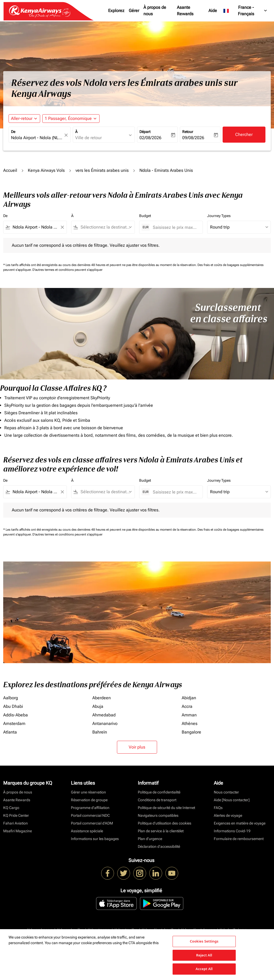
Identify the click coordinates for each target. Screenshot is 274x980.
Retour (188, 132)
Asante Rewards (185, 11)
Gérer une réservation (88, 792)
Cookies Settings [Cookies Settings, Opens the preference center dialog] (204, 941)
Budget (145, 216)
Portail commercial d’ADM (92, 823)
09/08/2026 (193, 138)
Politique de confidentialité (159, 792)
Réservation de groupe (89, 800)
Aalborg (11, 698)
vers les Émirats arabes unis (102, 170)
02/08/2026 (150, 138)
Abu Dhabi (13, 706)
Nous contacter (226, 792)
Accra (187, 706)
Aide (213, 11)
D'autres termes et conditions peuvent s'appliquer (67, 270)
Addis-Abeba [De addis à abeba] (16, 715)
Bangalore (191, 732)
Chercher (244, 134)
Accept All (204, 969)
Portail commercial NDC (90, 815)
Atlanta (10, 732)
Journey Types (219, 216)
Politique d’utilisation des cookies (165, 823)
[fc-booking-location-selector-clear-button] (67, 135)
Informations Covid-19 (232, 831)
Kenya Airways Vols (46, 170)
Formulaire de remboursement (239, 839)
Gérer (134, 11)
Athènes (190, 723)
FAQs (218, 808)
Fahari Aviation (16, 823)
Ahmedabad (104, 715)
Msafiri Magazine (18, 831)
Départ (145, 132)
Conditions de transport (157, 800)
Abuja (98, 706)
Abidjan (189, 698)
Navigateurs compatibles (158, 815)
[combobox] (37, 138)
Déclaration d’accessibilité (159, 846)
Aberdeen (102, 698)
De (13, 132)
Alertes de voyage (228, 815)
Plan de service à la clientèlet (161, 831)
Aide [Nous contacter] (232, 800)
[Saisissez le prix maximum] (175, 227)
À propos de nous (155, 11)
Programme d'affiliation (90, 808)
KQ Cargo (11, 808)
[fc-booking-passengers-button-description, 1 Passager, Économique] (68, 119)
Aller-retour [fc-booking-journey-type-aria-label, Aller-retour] (22, 118)
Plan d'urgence (150, 839)
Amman (189, 715)
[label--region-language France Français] (246, 11)
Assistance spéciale (87, 831)
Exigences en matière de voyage (240, 823)
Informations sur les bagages (95, 839)
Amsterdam (14, 723)
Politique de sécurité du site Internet (166, 808)
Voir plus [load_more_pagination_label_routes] (137, 747)
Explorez (116, 11)
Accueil (10, 170)
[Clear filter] (62, 227)
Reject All (204, 955)
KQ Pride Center (16, 815)
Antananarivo (105, 723)
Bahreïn (100, 732)
